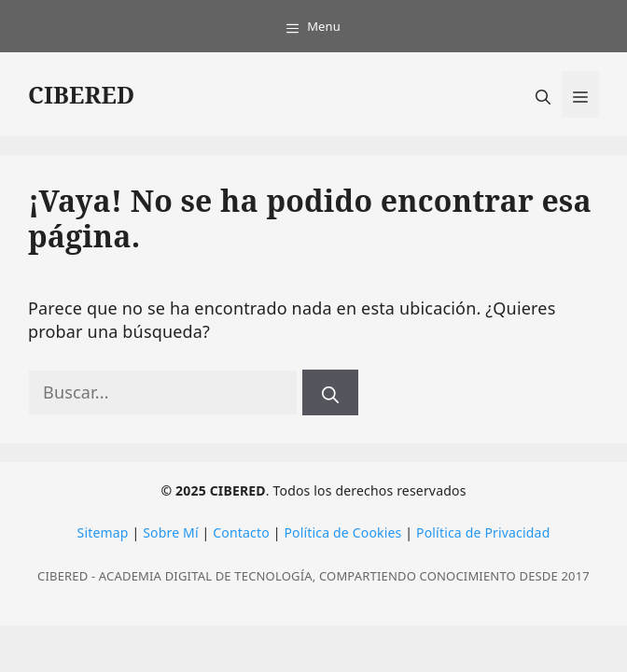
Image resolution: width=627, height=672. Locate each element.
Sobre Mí (171, 532)
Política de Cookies (342, 532)
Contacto (241, 532)
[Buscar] (330, 392)
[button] (543, 94)
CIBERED (81, 94)
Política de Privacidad (483, 532)
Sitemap (103, 532)
